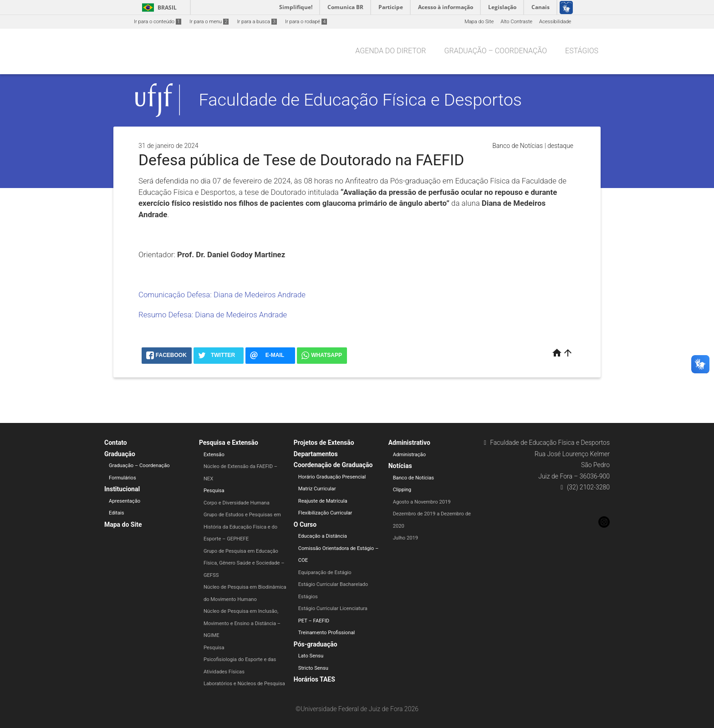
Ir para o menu (209, 22)
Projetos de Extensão (324, 443)
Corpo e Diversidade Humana (237, 503)
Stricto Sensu (313, 668)
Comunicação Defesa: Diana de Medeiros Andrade (222, 295)
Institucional (122, 489)
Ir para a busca (257, 22)
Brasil (158, 8)
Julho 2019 (406, 538)
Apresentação (125, 501)
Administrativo (409, 443)
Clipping (402, 490)
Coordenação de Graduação (333, 465)
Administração (409, 455)
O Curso (305, 524)
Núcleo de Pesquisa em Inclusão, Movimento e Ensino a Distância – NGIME (242, 623)
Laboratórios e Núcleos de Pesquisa (244, 684)
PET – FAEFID (314, 621)
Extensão (214, 455)
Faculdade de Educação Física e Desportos (360, 100)
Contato (116, 443)
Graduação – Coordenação (496, 51)
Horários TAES (314, 679)
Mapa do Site (479, 22)
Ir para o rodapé (306, 22)
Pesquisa (214, 491)
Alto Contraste (516, 22)
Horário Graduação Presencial (332, 477)
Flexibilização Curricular (325, 513)
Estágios (582, 51)
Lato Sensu (311, 656)
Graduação (120, 454)
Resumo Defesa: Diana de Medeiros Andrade (213, 315)
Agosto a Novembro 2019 (422, 502)
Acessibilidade (555, 22)
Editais (117, 513)
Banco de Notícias (518, 146)
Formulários (122, 478)
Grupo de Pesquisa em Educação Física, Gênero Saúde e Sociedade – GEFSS (244, 563)
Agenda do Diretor (390, 51)
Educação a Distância (323, 536)
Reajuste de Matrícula (323, 501)
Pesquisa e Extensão (229, 443)
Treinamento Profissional (326, 633)
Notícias (400, 466)
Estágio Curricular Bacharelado (333, 584)
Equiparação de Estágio (325, 573)
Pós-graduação (316, 644)
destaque (560, 146)
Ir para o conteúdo (158, 22)
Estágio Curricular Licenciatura (333, 608)
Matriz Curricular (317, 489)
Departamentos (316, 454)
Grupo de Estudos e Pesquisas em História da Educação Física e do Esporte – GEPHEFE (242, 527)
